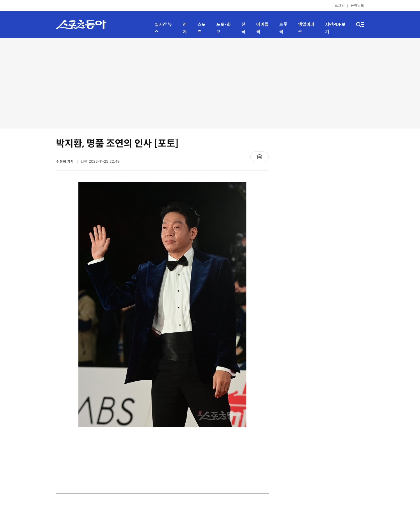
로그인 (340, 5)
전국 (243, 28)
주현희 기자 (65, 161)
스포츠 (201, 28)
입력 (100, 161)
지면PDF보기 (335, 28)
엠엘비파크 (306, 28)
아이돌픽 (262, 28)
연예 (185, 28)
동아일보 (357, 5)
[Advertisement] (210, 83)
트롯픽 (283, 28)
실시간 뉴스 (163, 28)
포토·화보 (223, 28)
